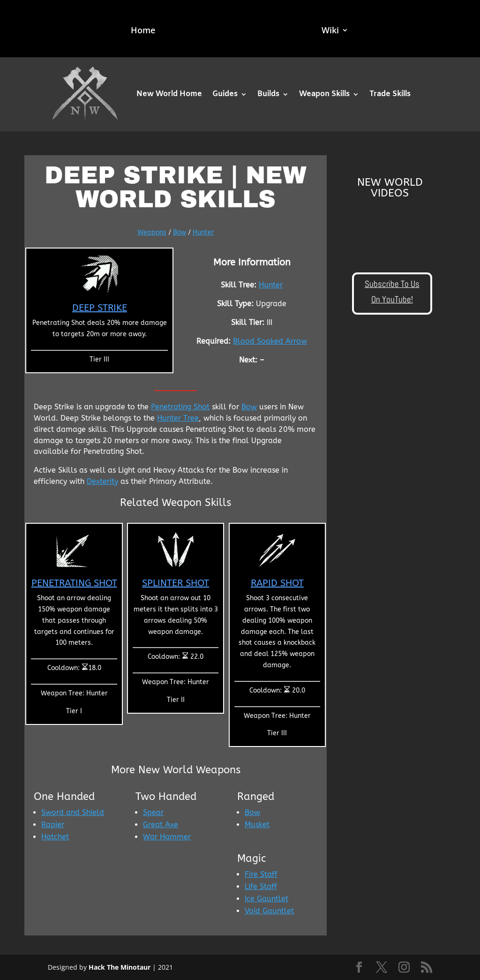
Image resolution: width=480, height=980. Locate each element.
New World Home (169, 94)
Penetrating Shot (180, 407)
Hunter (203, 232)
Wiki (331, 31)
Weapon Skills (324, 94)
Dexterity (102, 481)
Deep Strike (100, 308)
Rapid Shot (277, 583)
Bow (180, 232)
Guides (225, 94)
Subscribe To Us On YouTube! (392, 291)
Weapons (152, 232)
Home (142, 31)
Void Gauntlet (269, 911)
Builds (268, 94)
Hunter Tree (178, 418)
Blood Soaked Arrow (270, 341)
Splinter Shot (176, 583)
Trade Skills (390, 94)
